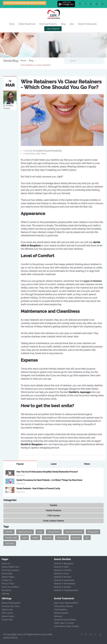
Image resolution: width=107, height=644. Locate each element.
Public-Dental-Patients (53, 521)
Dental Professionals (87, 24)
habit (25, 538)
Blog (63, 24)
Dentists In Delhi (60, 567)
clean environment (74, 532)
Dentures (57, 616)
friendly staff (11, 538)
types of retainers (93, 281)
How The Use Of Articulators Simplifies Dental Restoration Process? (47, 472)
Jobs (72, 24)
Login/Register (53, 29)
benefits (9, 532)
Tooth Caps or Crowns (63, 623)
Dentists (54, 505)
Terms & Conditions (9, 587)
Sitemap (5, 594)
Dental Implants (60, 613)
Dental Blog (6, 574)
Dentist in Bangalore (32, 444)
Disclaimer (6, 590)
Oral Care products (9, 570)
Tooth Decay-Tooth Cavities (65, 626)
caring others (54, 532)
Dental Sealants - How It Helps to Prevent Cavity (38, 488)
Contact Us (6, 580)
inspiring (48, 538)
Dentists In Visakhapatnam (65, 590)
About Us (5, 564)
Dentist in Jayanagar (80, 392)
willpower (10, 543)
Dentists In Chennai (62, 570)
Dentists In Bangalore (63, 564)
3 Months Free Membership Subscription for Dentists (25, 3)
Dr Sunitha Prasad (42, 151)
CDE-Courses (53, 516)
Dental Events (7, 616)
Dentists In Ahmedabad (64, 584)
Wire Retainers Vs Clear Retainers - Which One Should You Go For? (61, 84)
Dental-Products (54, 510)
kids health (62, 538)
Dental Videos (7, 577)
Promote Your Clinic (10, 606)
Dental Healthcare (27, 24)
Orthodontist (56, 151)
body (40, 532)
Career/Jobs (6, 620)
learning (76, 538)
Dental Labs (6, 610)
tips (87, 538)
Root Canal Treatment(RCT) (65, 603)
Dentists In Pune (60, 574)
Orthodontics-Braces (62, 606)
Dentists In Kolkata (61, 587)
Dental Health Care (9, 567)
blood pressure (25, 532)
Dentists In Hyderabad (63, 580)
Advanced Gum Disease (64, 620)
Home (12, 24)
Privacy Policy (7, 584)
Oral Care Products (48, 24)
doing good (93, 532)
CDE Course (6, 613)
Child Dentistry (60, 610)
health (35, 538)
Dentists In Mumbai (62, 577)
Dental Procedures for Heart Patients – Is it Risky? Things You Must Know (49, 480)
